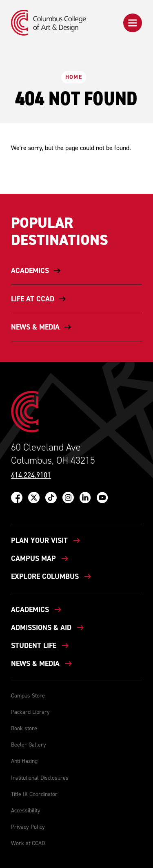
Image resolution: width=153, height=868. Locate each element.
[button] (133, 23)
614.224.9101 (31, 475)
